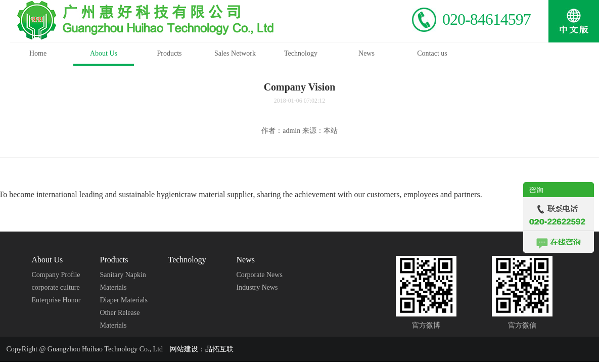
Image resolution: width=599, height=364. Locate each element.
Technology (187, 260)
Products (114, 260)
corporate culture (56, 287)
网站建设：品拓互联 (202, 349)
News (246, 260)
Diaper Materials (124, 300)
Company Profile (56, 275)
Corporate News (260, 275)
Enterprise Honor (56, 300)
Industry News (257, 287)
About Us (48, 260)
